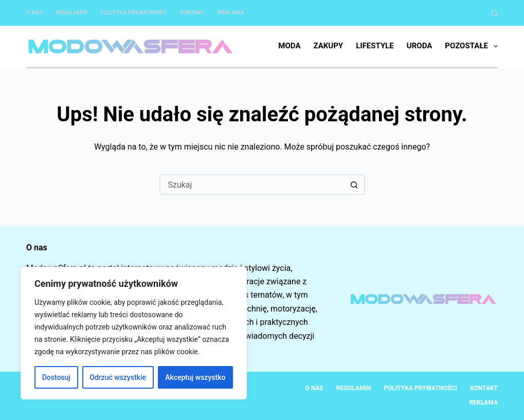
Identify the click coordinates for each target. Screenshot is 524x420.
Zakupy (328, 46)
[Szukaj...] (252, 185)
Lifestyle (375, 46)
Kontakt (192, 13)
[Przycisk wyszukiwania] (355, 185)
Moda (289, 46)
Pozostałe (471, 46)
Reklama (231, 13)
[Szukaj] (494, 13)
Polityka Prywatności (134, 13)
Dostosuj (56, 377)
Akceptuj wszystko (195, 377)
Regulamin (71, 13)
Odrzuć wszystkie (118, 377)
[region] (134, 333)
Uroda (420, 46)
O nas (34, 13)
